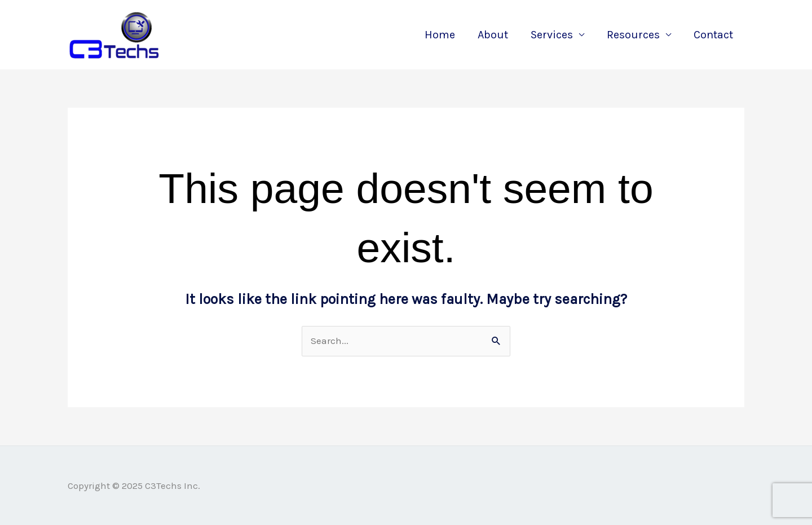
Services (552, 35)
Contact (713, 35)
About (493, 35)
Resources (633, 35)
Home (440, 35)
